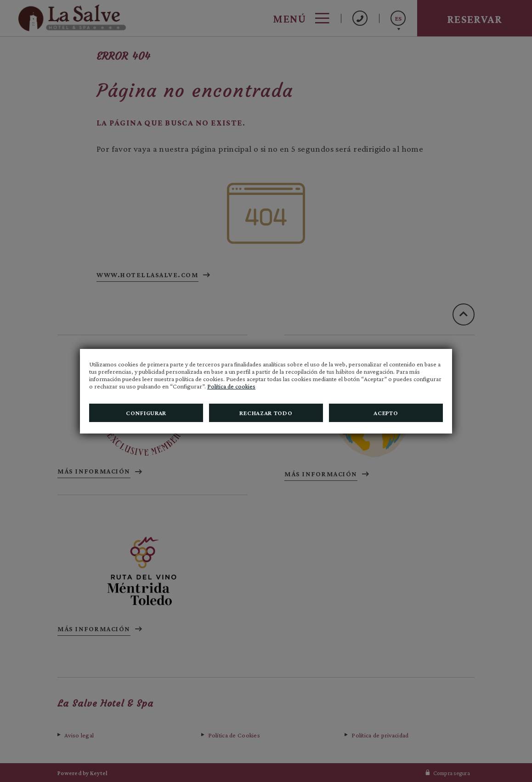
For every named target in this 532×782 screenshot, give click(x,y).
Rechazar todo (266, 413)
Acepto (386, 413)
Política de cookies (231, 386)
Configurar (146, 413)
